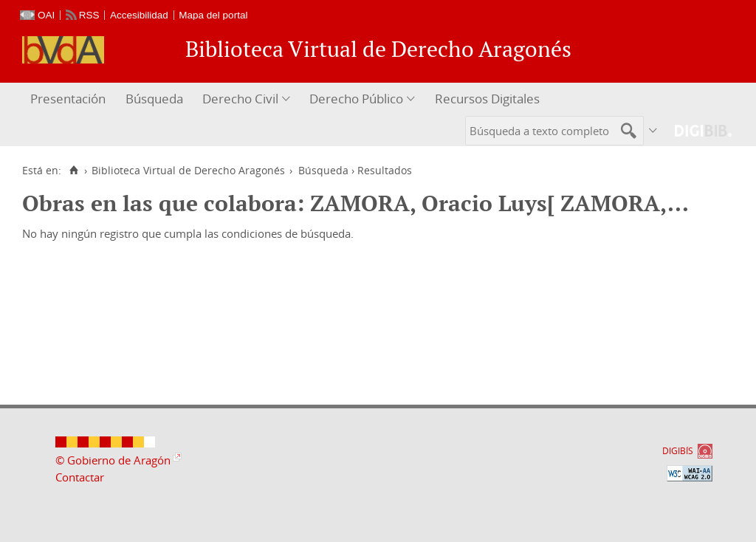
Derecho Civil (240, 99)
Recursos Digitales (487, 99)
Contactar (80, 477)
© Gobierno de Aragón (113, 460)
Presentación (68, 99)
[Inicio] (73, 171)
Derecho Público (356, 99)
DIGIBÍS (678, 451)
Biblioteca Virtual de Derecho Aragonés (188, 171)
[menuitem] (70, 99)
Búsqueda (154, 99)
